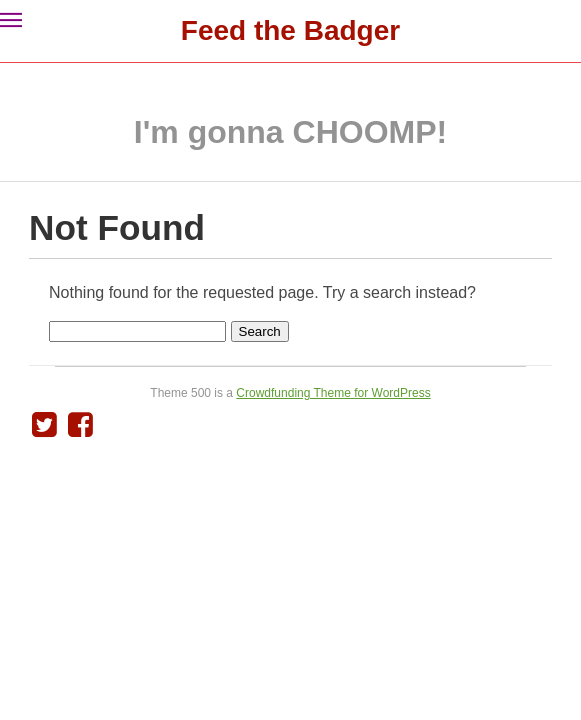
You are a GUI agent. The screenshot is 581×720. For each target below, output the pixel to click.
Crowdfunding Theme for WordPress (333, 393)
